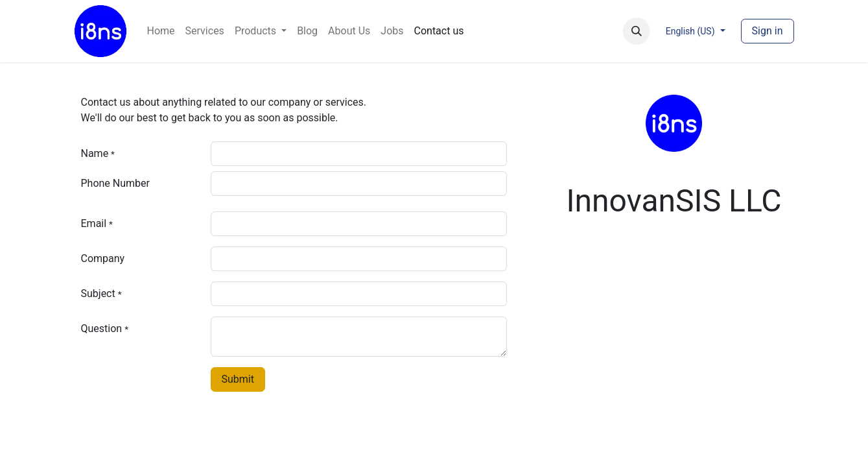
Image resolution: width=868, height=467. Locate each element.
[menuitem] (161, 31)
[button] (637, 31)
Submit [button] (238, 379)
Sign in (768, 31)
